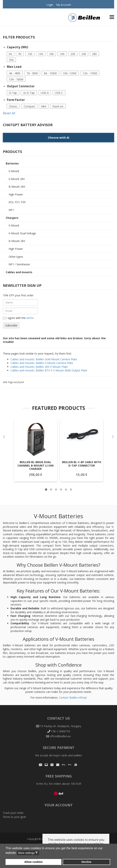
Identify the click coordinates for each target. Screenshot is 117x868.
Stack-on (58, 106)
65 (11, 54)
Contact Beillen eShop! (73, 698)
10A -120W (70, 73)
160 (51, 54)
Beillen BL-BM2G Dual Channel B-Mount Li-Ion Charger (37, 470)
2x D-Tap (29, 93)
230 (73, 54)
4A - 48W (15, 73)
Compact (29, 106)
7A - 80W (32, 73)
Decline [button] (87, 862)
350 (11, 60)
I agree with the (19, 318)
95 (20, 54)
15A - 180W (16, 79)
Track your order (13, 813)
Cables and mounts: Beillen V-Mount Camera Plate (42, 363)
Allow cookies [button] (33, 862)
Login (50, 5)
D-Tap (13, 93)
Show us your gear (14, 817)
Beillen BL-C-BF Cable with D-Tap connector (80, 469)
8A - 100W (50, 73)
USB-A (45, 93)
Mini (44, 106)
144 (41, 54)
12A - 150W (90, 73)
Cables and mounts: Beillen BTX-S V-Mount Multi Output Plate (49, 370)
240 (84, 54)
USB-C (59, 93)
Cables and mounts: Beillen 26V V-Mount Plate (39, 367)
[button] (11, 54)
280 (94, 54)
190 (62, 54)
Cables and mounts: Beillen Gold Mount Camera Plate (44, 359)
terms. (30, 318)
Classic (13, 106)
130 (30, 54)
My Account (64, 5)
